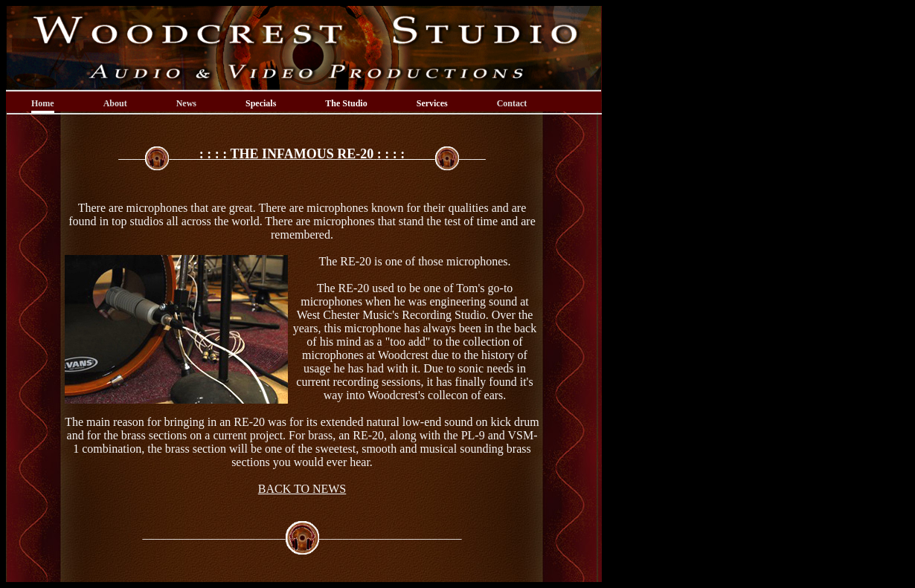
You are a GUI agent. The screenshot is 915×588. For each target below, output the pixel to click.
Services (432, 103)
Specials (261, 103)
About (115, 103)
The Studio (346, 103)
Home (43, 103)
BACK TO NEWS (302, 489)
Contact (512, 103)
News (186, 103)
